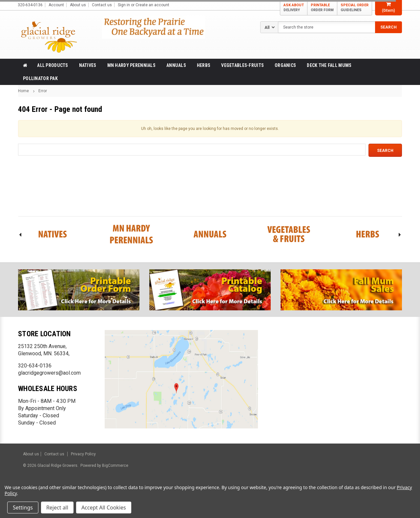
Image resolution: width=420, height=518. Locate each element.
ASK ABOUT (294, 8)
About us (78, 5)
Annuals (176, 65)
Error (43, 91)
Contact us (102, 5)
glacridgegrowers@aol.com (49, 373)
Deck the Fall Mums (329, 65)
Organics (285, 65)
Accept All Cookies (104, 508)
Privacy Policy (83, 454)
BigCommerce (115, 466)
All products (52, 65)
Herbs (204, 65)
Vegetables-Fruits (242, 65)
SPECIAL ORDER (355, 8)
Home (23, 91)
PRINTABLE (322, 8)
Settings (23, 508)
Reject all (57, 508)
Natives (88, 65)
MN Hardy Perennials (131, 65)
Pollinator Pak (40, 78)
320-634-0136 (35, 366)
